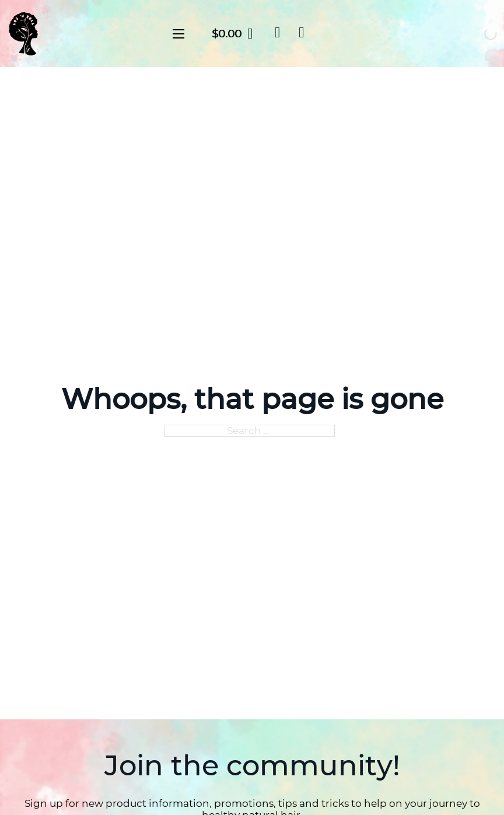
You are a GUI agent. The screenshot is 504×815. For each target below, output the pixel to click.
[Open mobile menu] (178, 34)
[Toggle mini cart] (232, 34)
